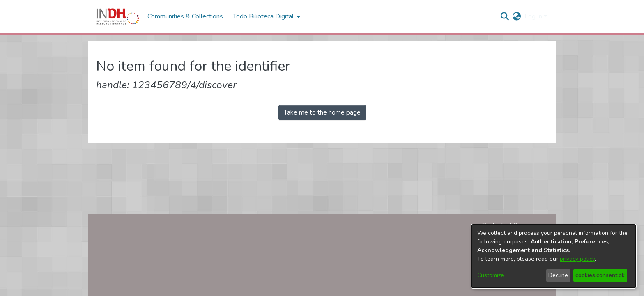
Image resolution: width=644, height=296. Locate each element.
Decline (558, 275)
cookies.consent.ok (600, 275)
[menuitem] (517, 16)
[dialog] (554, 256)
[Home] (118, 16)
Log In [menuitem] (533, 16)
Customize (491, 275)
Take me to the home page (322, 112)
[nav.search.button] (505, 16)
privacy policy (577, 259)
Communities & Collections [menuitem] (185, 16)
